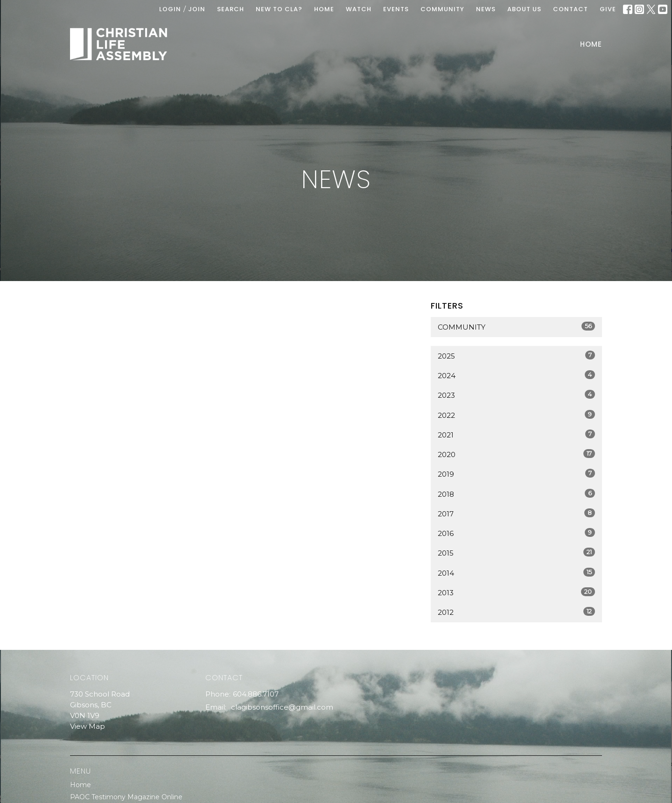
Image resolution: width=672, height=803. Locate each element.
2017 (516, 513)
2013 (516, 592)
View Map (87, 726)
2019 (516, 474)
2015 (516, 553)
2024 (516, 375)
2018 (516, 494)
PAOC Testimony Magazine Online (126, 797)
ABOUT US (524, 9)
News (486, 9)
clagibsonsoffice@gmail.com (282, 707)
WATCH (359, 9)
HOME (324, 9)
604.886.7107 (256, 694)
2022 (516, 415)
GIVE (608, 9)
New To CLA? (279, 9)
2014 (516, 573)
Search (231, 9)
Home (591, 44)
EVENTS (396, 9)
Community (516, 327)
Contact (570, 9)
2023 (516, 395)
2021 (516, 434)
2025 (516, 356)
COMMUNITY (442, 9)
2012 (516, 612)
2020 (516, 454)
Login (170, 9)
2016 (516, 533)
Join (197, 9)
